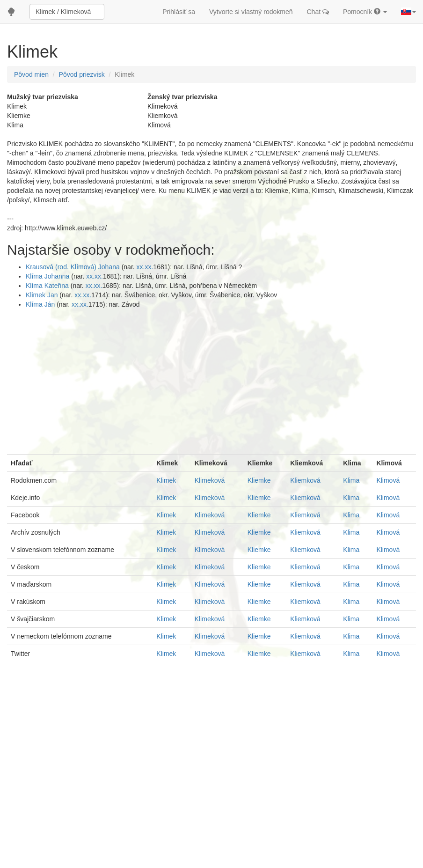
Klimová (388, 480)
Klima (351, 480)
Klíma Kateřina (48, 286)
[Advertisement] (211, 379)
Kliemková (305, 480)
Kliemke (259, 480)
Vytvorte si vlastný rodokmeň (251, 12)
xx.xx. (145, 267)
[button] (408, 12)
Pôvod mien (31, 74)
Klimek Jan (43, 295)
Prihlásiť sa (179, 12)
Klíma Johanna (48, 276)
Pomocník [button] (365, 12)
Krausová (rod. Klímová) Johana (74, 267)
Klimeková (210, 480)
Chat (318, 12)
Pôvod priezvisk (82, 74)
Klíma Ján (41, 304)
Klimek (166, 480)
